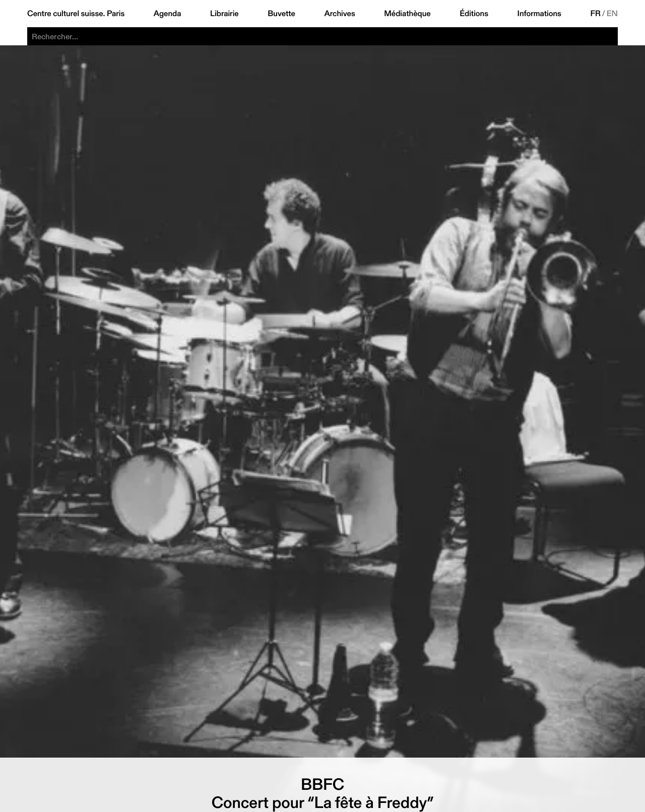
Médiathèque (407, 14)
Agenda (168, 14)
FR (595, 14)
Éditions (474, 14)
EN (612, 14)
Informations (539, 14)
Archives (339, 14)
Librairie (224, 14)
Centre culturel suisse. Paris (76, 14)
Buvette (281, 14)
